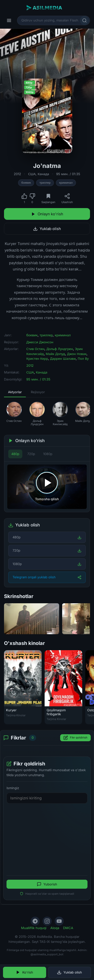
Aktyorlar (15, 392)
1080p (48, 454)
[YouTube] (59, 921)
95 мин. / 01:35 (68, 174)
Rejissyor (38, 392)
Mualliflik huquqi (34, 928)
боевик (26, 183)
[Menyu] (9, 20)
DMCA (68, 928)
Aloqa (55, 928)
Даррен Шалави (63, 359)
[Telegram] (35, 921)
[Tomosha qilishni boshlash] (47, 487)
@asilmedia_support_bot (47, 954)
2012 (17, 174)
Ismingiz (13, 788)
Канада (43, 174)
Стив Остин (35, 349)
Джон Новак (77, 354)
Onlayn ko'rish (47, 214)
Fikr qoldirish (75, 738)
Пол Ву (83, 359)
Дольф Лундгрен (60, 349)
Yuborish (47, 884)
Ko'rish (24, 972)
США (32, 174)
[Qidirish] (84, 20)
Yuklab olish (47, 229)
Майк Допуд (56, 354)
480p (15, 454)
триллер (45, 183)
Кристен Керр (37, 359)
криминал (66, 183)
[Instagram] (47, 921)
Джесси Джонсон (40, 342)
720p (31, 454)
